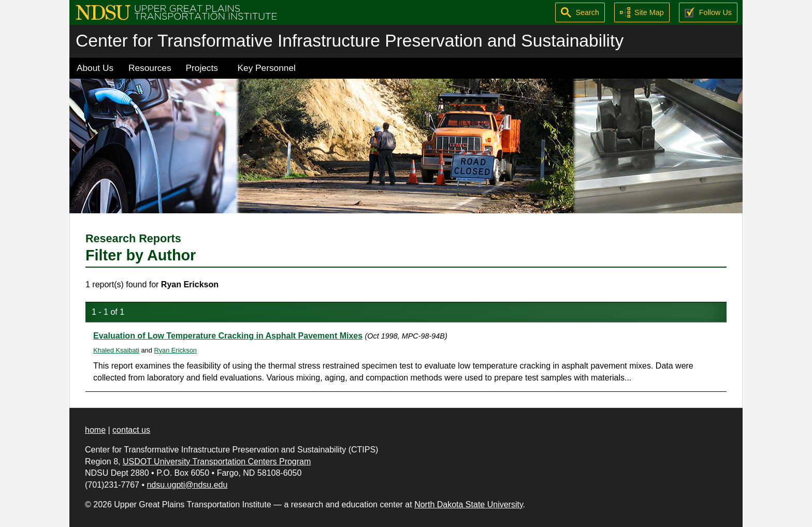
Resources (150, 68)
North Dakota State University (469, 504)
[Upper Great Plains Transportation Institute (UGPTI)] (176, 12)
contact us (131, 430)
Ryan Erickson (175, 350)
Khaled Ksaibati (116, 350)
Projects (202, 68)
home (95, 430)
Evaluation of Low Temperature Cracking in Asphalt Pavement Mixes (228, 336)
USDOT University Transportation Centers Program (217, 462)
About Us (95, 68)
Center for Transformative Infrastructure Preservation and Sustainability (350, 41)
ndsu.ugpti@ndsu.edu (187, 485)
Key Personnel (267, 68)
